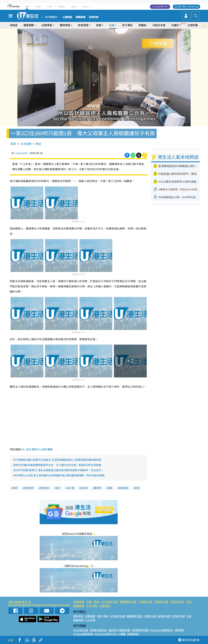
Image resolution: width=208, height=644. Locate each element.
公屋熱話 (67, 17)
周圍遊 (142, 25)
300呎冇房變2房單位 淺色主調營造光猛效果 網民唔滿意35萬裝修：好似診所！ (58, 470)
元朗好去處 (145, 602)
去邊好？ (176, 25)
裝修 (15, 488)
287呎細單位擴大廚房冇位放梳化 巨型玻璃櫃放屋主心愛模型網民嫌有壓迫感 (57, 460)
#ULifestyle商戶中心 (106, 634)
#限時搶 (179, 630)
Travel (38, 7)
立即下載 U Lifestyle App (188, 7)
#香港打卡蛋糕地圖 (119, 630)
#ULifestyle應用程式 (161, 630)
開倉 (97, 602)
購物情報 (65, 25)
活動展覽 (79, 602)
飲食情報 (83, 25)
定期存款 (94, 17)
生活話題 (26, 144)
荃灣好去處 (161, 602)
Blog (74, 7)
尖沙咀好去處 (110, 602)
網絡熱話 (123, 488)
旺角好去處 (177, 602)
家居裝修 (29, 488)
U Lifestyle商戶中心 (160, 7)
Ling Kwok (21, 153)
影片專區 (127, 25)
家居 (137, 488)
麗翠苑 (98, 488)
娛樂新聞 (80, 17)
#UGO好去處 (81, 630)
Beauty (62, 7)
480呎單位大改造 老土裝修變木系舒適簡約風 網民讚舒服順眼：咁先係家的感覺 (59, 476)
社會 (112, 25)
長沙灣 (71, 488)
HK (27, 7)
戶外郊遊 (92, 606)
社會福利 (105, 606)
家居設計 (45, 488)
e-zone (85, 7)
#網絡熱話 (133, 634)
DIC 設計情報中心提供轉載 (37, 450)
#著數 (122, 634)
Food (50, 7)
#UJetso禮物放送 (83, 634)
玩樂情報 (47, 25)
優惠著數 (29, 25)
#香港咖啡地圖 (140, 630)
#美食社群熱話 (98, 630)
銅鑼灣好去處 (128, 602)
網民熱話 (78, 616)
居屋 (110, 488)
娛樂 (99, 25)
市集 (89, 602)
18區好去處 (159, 25)
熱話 (38, 144)
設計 (58, 488)
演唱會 (14, 25)
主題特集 (193, 25)
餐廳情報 (79, 606)
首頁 (13, 144)
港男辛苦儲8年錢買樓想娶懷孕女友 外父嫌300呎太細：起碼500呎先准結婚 (57, 465)
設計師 (84, 488)
